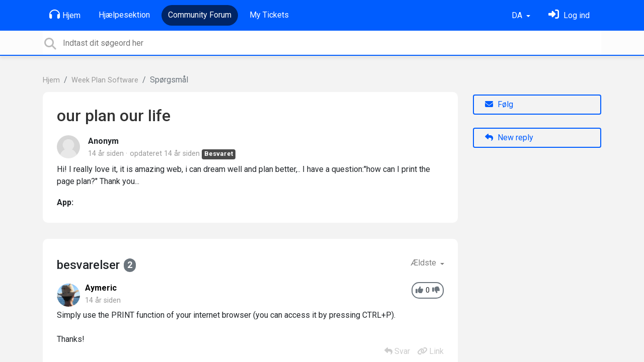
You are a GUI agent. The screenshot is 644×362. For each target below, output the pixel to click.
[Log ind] (569, 15)
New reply (509, 138)
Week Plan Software (105, 80)
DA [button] (518, 15)
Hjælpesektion (124, 15)
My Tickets (269, 15)
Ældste (424, 263)
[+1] (419, 290)
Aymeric (101, 288)
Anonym (103, 141)
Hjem (65, 15)
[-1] (436, 290)
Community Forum (200, 15)
